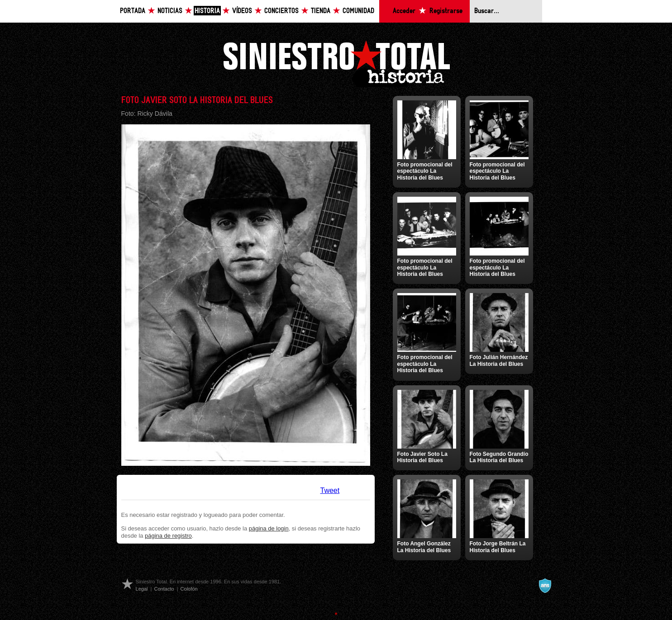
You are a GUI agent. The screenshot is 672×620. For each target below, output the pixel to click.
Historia (207, 11)
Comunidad (358, 11)
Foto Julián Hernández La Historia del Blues (499, 360)
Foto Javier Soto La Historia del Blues (422, 457)
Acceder (404, 11)
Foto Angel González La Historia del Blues (424, 547)
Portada (133, 11)
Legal (142, 589)
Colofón (189, 589)
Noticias (170, 11)
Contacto (164, 589)
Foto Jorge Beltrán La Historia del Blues (498, 547)
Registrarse (446, 11)
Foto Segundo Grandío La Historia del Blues (499, 457)
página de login (269, 528)
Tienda (321, 11)
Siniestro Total (336, 63)
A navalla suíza (545, 586)
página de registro (168, 536)
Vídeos (242, 11)
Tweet (330, 490)
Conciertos (281, 11)
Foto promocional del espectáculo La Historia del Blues (425, 171)
